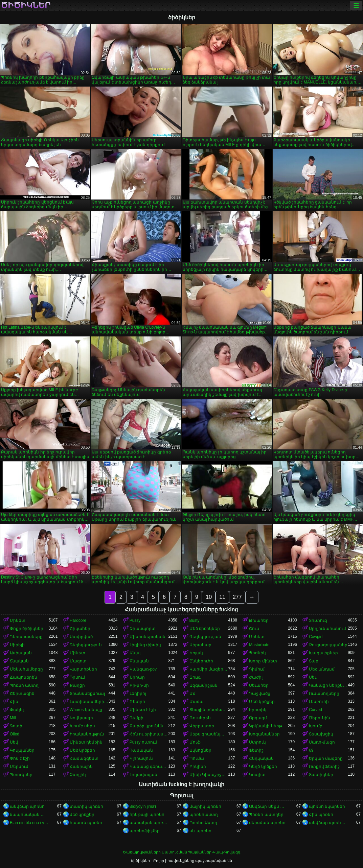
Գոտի (16, 726)
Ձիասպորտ (143, 629)
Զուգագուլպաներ (328, 645)
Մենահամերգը (26, 669)
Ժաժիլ (256, 677)
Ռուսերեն (200, 718)
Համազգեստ (84, 758)
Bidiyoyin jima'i (143, 806)
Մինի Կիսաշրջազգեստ (209, 775)
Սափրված (81, 637)
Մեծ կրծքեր (262, 702)
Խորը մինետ (263, 661)
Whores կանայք (86, 710)
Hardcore (78, 620)
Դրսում (77, 677)
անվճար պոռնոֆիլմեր (328, 823)
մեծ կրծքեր (82, 815)
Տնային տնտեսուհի (209, 710)
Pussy (135, 620)
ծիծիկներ (26, 5)
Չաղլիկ (78, 775)
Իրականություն (87, 734)
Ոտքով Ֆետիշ (324, 767)
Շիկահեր (80, 629)
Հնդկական (261, 758)
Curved (315, 710)
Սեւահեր (259, 685)
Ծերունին (320, 718)
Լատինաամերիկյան (89, 702)
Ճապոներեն (24, 677)
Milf (13, 718)
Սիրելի (17, 645)
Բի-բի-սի (139, 685)
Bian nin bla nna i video (29, 823)
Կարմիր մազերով (209, 669)
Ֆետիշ (256, 750)
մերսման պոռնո (267, 823)
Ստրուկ (257, 742)
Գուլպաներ (22, 750)
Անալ (135, 653)
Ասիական (21, 653)
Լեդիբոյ (138, 694)
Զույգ (195, 677)
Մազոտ (78, 661)
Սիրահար (200, 645)
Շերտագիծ (22, 694)
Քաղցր (77, 685)
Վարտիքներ (83, 669)
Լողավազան (143, 775)
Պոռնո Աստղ (203, 823)
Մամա (197, 702)
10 (209, 597)
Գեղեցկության (205, 637)
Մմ (192, 694)
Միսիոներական (148, 637)
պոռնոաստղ (204, 815)
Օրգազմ (258, 718)
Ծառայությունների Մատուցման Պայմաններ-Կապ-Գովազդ (181, 852)
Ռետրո (137, 702)
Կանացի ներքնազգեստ (328, 685)
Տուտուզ (318, 620)
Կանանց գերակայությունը (149, 767)
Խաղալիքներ (323, 653)
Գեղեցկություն (86, 645)
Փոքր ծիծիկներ (27, 629)
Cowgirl (316, 637)
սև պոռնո (200, 831)
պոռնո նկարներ (327, 806)
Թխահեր (259, 620)
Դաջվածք (260, 694)
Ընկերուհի (201, 661)
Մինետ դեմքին (86, 742)
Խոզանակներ (264, 734)
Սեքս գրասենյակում (209, 734)
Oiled (15, 734)
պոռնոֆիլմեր (145, 831)
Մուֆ (195, 742)
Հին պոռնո (321, 815)
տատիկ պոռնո (86, 806)
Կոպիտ (257, 775)
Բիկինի (198, 767)
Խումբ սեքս (82, 726)
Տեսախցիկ (321, 734)
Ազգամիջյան (203, 685)
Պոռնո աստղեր (266, 815)
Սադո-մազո (322, 742)
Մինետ (18, 620)
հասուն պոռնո (86, 823)
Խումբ (316, 726)
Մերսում (19, 767)
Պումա (197, 758)
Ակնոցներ (200, 750)
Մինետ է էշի (143, 710)
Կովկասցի (81, 718)
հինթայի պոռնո (147, 815)
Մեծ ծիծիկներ (205, 629)
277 (237, 597)
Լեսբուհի (319, 702)
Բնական (139, 661)
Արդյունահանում (327, 629)
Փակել (17, 710)
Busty (195, 620)
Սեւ (313, 677)
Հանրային (81, 767)
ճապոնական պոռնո (29, 815)
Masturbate (259, 645)
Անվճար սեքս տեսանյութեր (268, 806)
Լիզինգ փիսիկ (145, 645)
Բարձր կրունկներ (149, 726)
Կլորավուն (141, 758)
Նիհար (137, 677)
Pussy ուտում (143, 742)
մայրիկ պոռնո (205, 806)
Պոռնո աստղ (24, 685)
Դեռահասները (26, 637)
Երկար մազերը (326, 758)
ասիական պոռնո (149, 823)
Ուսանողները (324, 694)
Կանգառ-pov (143, 669)
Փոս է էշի (20, 758)
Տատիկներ (321, 775)
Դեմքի (137, 718)
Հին (14, 702)
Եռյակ (196, 653)
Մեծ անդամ (322, 669)
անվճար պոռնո (27, 806)
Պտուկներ (21, 775)
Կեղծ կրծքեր (263, 767)
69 (311, 750)
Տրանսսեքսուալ (87, 694)
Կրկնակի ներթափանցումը (268, 726)
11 (222, 597)
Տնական (19, 661)
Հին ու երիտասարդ (149, 734)
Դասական (141, 750)
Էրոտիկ (258, 710)
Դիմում (257, 669)
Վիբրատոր (202, 726)
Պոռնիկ (257, 653)
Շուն (254, 629)
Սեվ (14, 742)
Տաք (314, 661)
